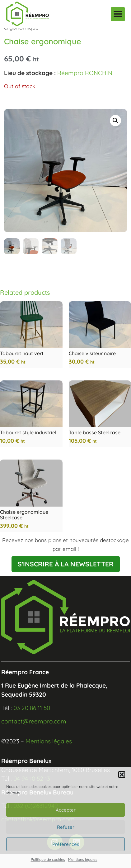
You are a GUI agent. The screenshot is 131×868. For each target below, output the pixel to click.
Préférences (66, 844)
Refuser (66, 827)
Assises (61, 33)
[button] (122, 775)
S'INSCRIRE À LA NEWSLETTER (66, 578)
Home (12, 33)
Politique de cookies (48, 859)
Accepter (66, 810)
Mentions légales (83, 859)
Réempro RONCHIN (85, 87)
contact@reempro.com (34, 735)
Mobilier (36, 33)
